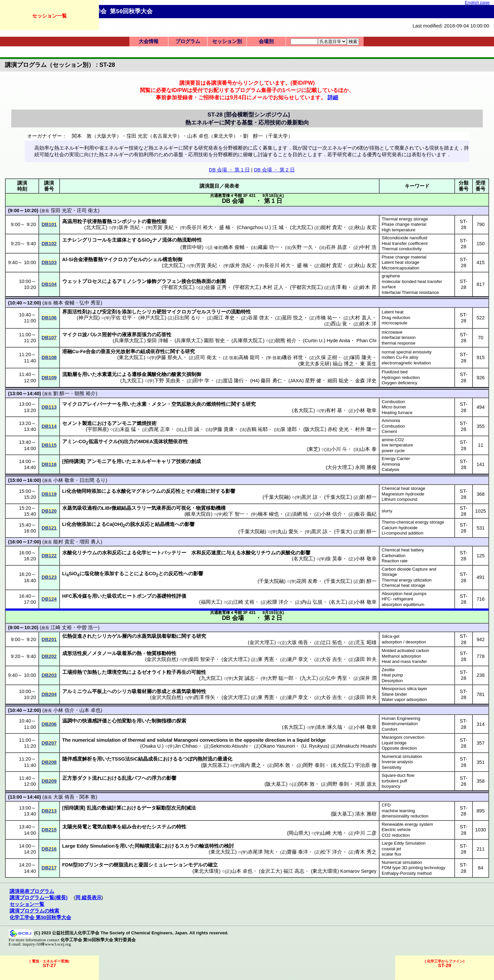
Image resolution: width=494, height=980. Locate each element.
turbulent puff (394, 781)
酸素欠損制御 (186, 374)
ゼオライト (154, 672)
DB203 (49, 675)
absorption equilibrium (403, 605)
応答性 (164, 335)
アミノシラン (132, 281)
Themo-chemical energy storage (413, 522)
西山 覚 (339, 324)
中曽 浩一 (87, 628)
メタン (159, 404)
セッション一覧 (49, 16)
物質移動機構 (211, 508)
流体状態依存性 (171, 442)
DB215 (49, 830)
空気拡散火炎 (186, 404)
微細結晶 (121, 508)
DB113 (49, 407)
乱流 (127, 778)
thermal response (398, 343)
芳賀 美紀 (163, 227)
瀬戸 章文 (297, 659)
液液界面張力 (137, 335)
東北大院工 (131, 357)
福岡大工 (211, 602)
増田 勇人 (90, 542)
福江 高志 (294, 871)
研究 (190, 351)
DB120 (49, 511)
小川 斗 (339, 449)
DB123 (49, 577)
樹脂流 (121, 865)
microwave (392, 332)
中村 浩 (368, 247)
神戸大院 (88, 318)
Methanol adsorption (401, 656)
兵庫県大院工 (129, 341)
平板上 (99, 691)
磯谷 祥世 (292, 357)
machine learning (398, 811)
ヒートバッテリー (166, 553)
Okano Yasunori (278, 746)
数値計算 (112, 808)
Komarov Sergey (358, 871)
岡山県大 (298, 833)
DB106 (49, 318)
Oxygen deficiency (399, 383)
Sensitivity (391, 767)
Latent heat (392, 312)
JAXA (296, 381)
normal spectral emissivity (406, 352)
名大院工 (303, 410)
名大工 (338, 602)
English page (477, 2)
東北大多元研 (315, 364)
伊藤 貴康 (223, 429)
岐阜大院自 (198, 514)
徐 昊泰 (334, 559)
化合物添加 (79, 524)
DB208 (49, 762)
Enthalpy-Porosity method (406, 873)
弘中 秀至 (90, 303)
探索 (181, 721)
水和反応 (112, 553)
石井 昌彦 (337, 247)
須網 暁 (300, 514)
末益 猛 (128, 429)
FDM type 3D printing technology (413, 868)
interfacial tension (399, 337)
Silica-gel (390, 636)
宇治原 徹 (366, 765)
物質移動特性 (161, 653)
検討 (229, 846)
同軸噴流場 (147, 846)
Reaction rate (394, 561)
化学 (142, 553)
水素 (142, 404)
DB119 (49, 494)
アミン (70, 442)
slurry (387, 511)
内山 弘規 (312, 602)
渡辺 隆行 (233, 381)
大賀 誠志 (244, 678)
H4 (255, 381)
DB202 (49, 656)
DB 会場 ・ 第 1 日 (229, 170)
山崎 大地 (332, 833)
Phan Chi (366, 341)
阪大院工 (315, 429)
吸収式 (114, 596)
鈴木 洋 (368, 324)
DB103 (49, 262)
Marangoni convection (403, 737)
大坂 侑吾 (297, 642)
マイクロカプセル (123, 259)
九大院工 (132, 381)
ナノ (157, 240)
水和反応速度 (206, 553)
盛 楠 (225, 227)
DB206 (49, 724)
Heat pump (392, 675)
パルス (94, 335)
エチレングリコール (85, 240)
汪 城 (278, 227)
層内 (127, 636)
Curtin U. (314, 341)
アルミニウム (77, 691)
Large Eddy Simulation (404, 843)
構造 (201, 491)
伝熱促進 (72, 636)
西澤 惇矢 (204, 697)
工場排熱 (72, 672)
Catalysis (390, 469)
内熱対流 (202, 759)
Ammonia (391, 420)
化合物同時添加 (84, 491)
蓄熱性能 (157, 221)
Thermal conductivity (402, 249)
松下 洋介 (332, 852)
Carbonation (393, 556)
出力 (129, 442)
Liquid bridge (394, 743)
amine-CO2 (393, 440)
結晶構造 (165, 524)
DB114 (49, 426)
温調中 (70, 721)
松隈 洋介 (278, 602)
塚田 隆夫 (361, 357)
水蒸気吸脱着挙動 (157, 636)
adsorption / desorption (404, 642)
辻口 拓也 (332, 642)
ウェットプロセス (82, 281)
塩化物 (92, 574)
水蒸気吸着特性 (189, 691)
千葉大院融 (276, 497)
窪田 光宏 (61, 210)
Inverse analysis (397, 762)
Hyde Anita (338, 341)
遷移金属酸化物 (149, 374)
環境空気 (117, 672)
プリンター (96, 865)
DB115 (49, 445)
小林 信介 (332, 514)
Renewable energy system (407, 824)
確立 (213, 865)
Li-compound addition (402, 533)
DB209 (49, 781)
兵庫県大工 (188, 341)
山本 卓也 (90, 710)
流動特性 (241, 312)
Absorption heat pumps (404, 594)
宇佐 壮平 (121, 318)
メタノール (104, 653)
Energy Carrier (396, 459)
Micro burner (394, 407)
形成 (161, 691)
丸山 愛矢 (288, 532)
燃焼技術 (147, 423)
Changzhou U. (254, 227)
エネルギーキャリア (154, 461)
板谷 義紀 (366, 514)
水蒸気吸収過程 (80, 508)
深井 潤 (368, 678)
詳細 (333, 97)
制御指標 (161, 721)
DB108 (49, 357)
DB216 (49, 849)
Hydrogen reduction (401, 377)
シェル (155, 259)
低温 (93, 442)
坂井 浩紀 (129, 227)
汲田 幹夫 (366, 659)
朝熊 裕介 (286, 341)
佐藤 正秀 (216, 287)
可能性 (199, 672)
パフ (137, 778)
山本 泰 (368, 449)
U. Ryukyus (315, 746)
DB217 (49, 868)
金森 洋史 (366, 381)
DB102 (49, 244)
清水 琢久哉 (329, 727)
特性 (181, 827)
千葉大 (343, 532)
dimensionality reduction (405, 816)
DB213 (49, 811)
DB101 (49, 224)
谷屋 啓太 (258, 318)
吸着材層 (142, 691)
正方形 (70, 778)
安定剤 (109, 312)
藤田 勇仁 (271, 381)
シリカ (149, 312)
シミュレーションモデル (176, 865)
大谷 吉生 (332, 659)
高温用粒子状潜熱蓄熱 (87, 221)
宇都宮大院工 (178, 287)
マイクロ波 (75, 335)
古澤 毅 (339, 287)
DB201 (49, 639)
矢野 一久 (302, 247)
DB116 (49, 464)
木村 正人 (273, 287)
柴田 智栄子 (202, 659)
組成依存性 (153, 351)
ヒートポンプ (137, 596)
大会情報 (149, 41)
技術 (181, 461)
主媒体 (119, 240)
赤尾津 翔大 (261, 852)
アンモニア (124, 423)
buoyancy (391, 786)
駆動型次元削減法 (176, 808)
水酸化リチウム (80, 553)
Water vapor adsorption (404, 700)
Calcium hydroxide (399, 528)
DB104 (49, 284)
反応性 (173, 491)
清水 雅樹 (366, 814)
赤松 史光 (338, 429)
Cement (389, 431)
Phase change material (404, 224)
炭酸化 (288, 553)
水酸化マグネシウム (138, 491)
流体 (167, 240)
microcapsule (394, 323)
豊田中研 (192, 247)
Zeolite (388, 670)
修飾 (152, 281)
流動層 (70, 374)
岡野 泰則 (314, 765)
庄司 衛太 (87, 210)
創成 (196, 461)
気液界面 (161, 508)
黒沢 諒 (310, 497)
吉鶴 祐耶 (257, 429)
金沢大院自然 (161, 659)
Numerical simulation (402, 756)
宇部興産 (97, 429)
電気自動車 (104, 827)
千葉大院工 (338, 497)
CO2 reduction (396, 835)
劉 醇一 (61, 394)
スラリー (141, 508)
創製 (221, 281)
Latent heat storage (400, 262)
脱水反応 (140, 524)
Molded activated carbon (405, 651)
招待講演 (74, 461)
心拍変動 (122, 721)
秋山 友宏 (366, 227)
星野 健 (313, 381)
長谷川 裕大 (200, 227)
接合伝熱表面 (196, 281)
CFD (386, 805)
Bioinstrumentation (400, 724)
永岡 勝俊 (366, 467)
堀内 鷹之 (250, 765)
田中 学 (201, 381)
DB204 (49, 694)
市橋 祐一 (327, 318)
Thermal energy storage (405, 219)
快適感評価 (94, 721)
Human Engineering (401, 718)
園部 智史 (214, 341)
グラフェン (169, 281)
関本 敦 (282, 765)
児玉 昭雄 (366, 642)
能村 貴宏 (332, 227)
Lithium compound (399, 499)
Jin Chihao (186, 746)
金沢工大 (270, 871)
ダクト (85, 778)
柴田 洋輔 (157, 341)
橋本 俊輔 (234, 247)
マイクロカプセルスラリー (196, 312)
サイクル (108, 442)
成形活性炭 (75, 653)
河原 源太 (366, 784)
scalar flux (391, 854)
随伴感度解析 (77, 759)
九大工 (309, 678)
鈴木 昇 (368, 287)
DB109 (49, 378)
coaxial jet (391, 849)
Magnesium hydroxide (403, 494)
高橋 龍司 (249, 357)
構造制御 (172, 259)
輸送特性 (209, 846)
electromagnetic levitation (406, 363)
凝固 (143, 865)
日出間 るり (187, 318)
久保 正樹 (327, 357)
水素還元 (107, 374)
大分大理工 (340, 467)
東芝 (313, 449)
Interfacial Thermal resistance (410, 292)
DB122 (49, 556)
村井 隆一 (366, 429)
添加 (127, 312)
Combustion (393, 402)
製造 (87, 423)
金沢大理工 (262, 642)
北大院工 (96, 227)
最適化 (225, 759)
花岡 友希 (307, 581)
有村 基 (334, 410)
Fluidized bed (394, 372)
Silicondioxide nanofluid (404, 238)
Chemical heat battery (403, 550)
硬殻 (161, 312)
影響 (230, 491)
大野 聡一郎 (280, 678)
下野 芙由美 (167, 381)
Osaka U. (152, 746)
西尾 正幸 (159, 429)
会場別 (266, 41)
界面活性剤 (75, 312)
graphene (391, 276)
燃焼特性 (216, 404)
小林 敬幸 (366, 410)
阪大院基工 (215, 765)
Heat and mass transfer (404, 661)
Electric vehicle (396, 830)
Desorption (392, 681)
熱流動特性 (189, 240)
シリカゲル (109, 636)
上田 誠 (191, 429)
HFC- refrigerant (397, 599)
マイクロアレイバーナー (90, 404)
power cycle (393, 451)
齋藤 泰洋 (297, 852)
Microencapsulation (400, 268)
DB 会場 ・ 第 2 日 (274, 170)
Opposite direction (399, 748)
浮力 (157, 778)
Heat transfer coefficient (404, 243)
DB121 (49, 528)
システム (161, 827)
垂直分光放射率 (118, 351)
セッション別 (227, 41)
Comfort (389, 729)
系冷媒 (80, 596)
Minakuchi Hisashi (357, 746)
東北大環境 (206, 871)
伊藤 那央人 (169, 357)
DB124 (49, 599)
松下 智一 (234, 514)
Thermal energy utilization (406, 580)
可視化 (183, 508)
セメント (72, 423)
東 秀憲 (266, 659)
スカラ (187, 846)
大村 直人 (361, 318)
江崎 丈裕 (244, 602)
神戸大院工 (152, 318)
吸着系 (124, 653)
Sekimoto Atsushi (229, 746)
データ (149, 808)
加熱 (92, 672)
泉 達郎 (289, 429)
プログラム (188, 41)
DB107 (49, 338)
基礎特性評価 (171, 596)
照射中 (109, 335)
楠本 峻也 (268, 514)
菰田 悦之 (292, 318)
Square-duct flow (398, 775)
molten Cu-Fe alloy (400, 357)
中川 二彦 (366, 833)
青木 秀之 (366, 852)
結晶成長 (148, 759)
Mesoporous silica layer (404, 689)
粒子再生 (176, 672)
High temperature (398, 230)
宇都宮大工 (247, 287)
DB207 (49, 743)
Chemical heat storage (403, 488)
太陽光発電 (75, 827)
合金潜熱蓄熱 (88, 259)
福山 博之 (343, 364)
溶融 (67, 351)
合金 (91, 351)
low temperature (397, 445)
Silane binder (394, 694)
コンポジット (127, 221)
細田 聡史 (338, 381)
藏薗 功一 (268, 247)
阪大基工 (276, 784)
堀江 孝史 (224, 318)
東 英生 (368, 364)
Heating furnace (397, 413)
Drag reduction (396, 318)
